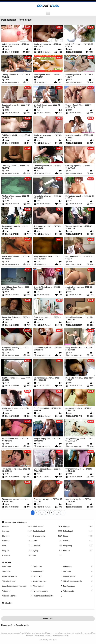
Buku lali (78, 551)
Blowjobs (17, 536)
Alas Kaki (9, 603)
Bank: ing (17, 541)
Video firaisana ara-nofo (78, 581)
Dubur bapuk (78, 531)
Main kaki (47, 546)
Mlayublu (17, 551)
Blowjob (17, 526)
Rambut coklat (47, 572)
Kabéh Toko (48, 619)
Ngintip (47, 551)
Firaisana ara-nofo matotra (47, 596)
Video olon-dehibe (17, 596)
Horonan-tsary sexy (47, 591)
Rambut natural (47, 531)
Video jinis (17, 591)
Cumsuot (17, 531)
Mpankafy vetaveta (17, 576)
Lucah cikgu (47, 576)
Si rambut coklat (47, 536)
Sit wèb (8, 563)
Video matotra (78, 591)
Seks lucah (17, 567)
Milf (47, 555)
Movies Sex (47, 567)
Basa (17, 546)
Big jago (78, 526)
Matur (47, 541)
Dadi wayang (44, 640)
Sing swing (78, 546)
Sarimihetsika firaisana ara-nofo (17, 586)
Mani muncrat (47, 526)
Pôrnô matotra (47, 586)
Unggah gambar (78, 576)
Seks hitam (17, 572)
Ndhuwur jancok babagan (16, 522)
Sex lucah (78, 572)
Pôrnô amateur (78, 586)
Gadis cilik (17, 555)
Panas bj (78, 541)
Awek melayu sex (47, 581)
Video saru (78, 567)
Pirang (78, 536)
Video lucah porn (17, 581)
